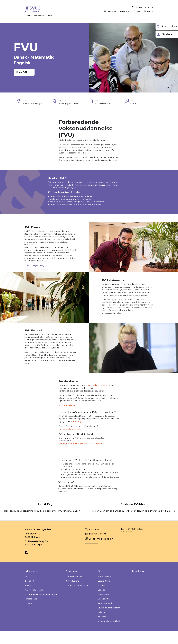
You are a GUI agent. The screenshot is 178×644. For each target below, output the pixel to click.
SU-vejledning (73, 596)
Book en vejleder (67, 405)
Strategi (101, 600)
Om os (137, 11)
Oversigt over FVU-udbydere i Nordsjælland (81, 444)
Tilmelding (149, 11)
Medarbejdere (104, 591)
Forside (28, 16)
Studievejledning (74, 591)
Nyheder (102, 632)
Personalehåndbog (107, 618)
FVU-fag (77, 422)
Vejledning (125, 11)
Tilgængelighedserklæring (110, 636)
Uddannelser (110, 11)
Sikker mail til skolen (101, 554)
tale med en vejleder (97, 385)
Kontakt (139, 7)
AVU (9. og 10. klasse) (34, 605)
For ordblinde (31, 614)
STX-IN (28, 600)
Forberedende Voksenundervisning (41, 609)
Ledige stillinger (105, 596)
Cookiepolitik (104, 614)
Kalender (102, 627)
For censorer (104, 609)
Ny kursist (149, 7)
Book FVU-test (24, 72)
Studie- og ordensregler (109, 623)
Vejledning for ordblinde (77, 600)
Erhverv (28, 618)
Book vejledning (36, 265)
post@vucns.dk (98, 549)
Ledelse (101, 605)
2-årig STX (29, 596)
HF (26, 591)
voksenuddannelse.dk (70, 429)
